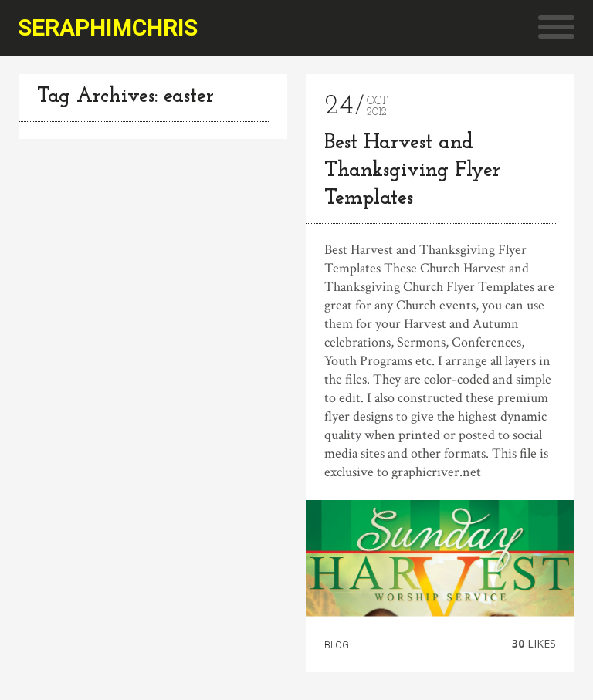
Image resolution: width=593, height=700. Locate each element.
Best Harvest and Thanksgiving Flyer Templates (412, 171)
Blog (337, 645)
